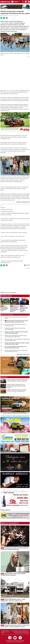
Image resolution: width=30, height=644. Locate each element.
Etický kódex (16, 632)
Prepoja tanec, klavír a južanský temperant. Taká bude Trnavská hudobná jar (15, 549)
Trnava (2, 548)
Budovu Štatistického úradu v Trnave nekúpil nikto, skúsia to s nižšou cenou (13, 600)
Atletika (5, 15)
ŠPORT (2, 15)
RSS (24, 632)
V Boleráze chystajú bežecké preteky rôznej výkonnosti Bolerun (15, 329)
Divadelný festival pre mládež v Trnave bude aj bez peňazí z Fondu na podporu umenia (15, 626)
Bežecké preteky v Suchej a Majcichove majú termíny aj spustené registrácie (17, 340)
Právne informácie (14, 631)
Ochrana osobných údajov (23, 631)
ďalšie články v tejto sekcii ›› (23, 354)
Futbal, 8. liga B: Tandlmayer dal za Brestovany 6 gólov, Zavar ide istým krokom (16, 386)
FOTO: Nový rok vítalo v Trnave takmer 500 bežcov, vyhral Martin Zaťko (16, 347)
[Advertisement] (15, 72)
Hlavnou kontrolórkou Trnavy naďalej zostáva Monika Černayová (13, 574)
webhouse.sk (20, 642)
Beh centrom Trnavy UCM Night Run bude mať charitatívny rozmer (24, 309)
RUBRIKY (16, 2)
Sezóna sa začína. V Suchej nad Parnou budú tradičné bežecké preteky (16, 332)
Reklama (21, 632)
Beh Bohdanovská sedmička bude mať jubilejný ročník (4, 308)
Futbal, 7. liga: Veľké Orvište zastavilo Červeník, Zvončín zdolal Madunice (17, 390)
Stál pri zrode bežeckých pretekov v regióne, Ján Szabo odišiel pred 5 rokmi (16, 351)
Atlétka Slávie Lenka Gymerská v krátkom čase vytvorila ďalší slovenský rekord (16, 336)
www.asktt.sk (15, 224)
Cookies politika (26, 633)
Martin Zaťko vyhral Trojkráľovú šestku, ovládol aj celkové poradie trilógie (17, 343)
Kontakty (27, 632)
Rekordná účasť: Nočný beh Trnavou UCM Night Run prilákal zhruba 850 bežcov (15, 309)
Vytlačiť (27, 265)
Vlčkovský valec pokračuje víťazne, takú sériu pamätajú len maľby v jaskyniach (17, 380)
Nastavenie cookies (18, 633)
